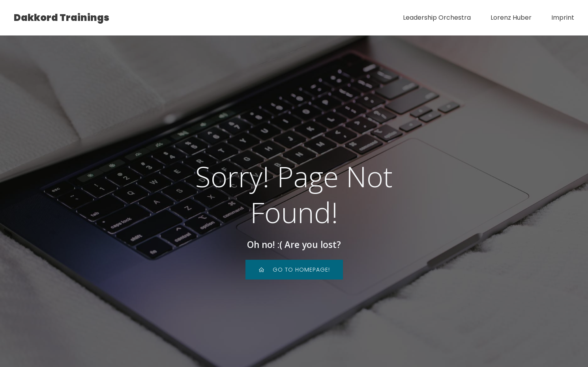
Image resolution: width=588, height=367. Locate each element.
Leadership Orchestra (437, 18)
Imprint (563, 18)
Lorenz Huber (511, 18)
